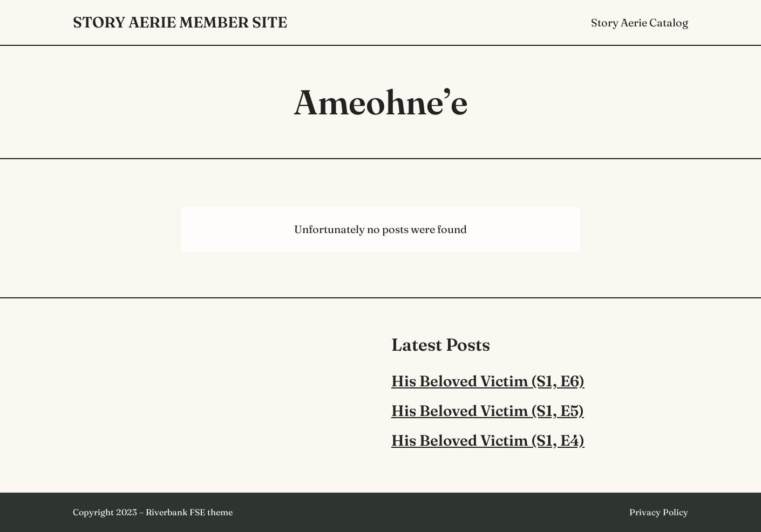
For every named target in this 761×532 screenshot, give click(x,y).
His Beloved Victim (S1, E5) (488, 411)
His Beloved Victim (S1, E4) (488, 440)
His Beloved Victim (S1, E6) (488, 381)
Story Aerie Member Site (180, 22)
